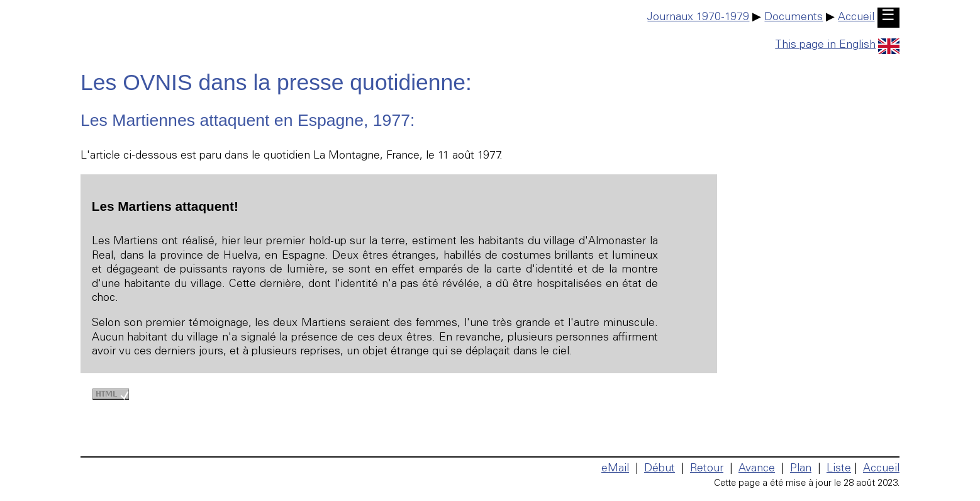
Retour (707, 469)
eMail (615, 469)
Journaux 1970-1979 (698, 18)
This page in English (837, 45)
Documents (793, 18)
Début (660, 469)
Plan (801, 469)
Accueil (856, 18)
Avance (757, 469)
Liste (839, 469)
